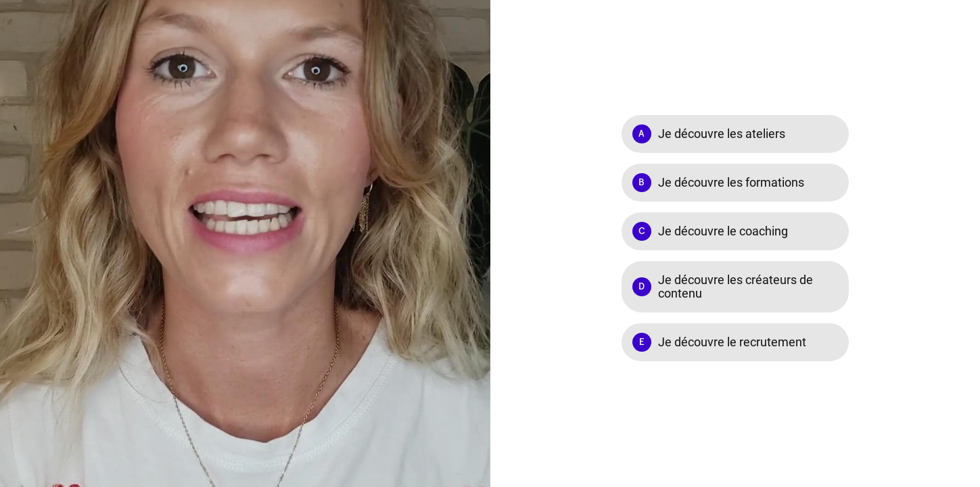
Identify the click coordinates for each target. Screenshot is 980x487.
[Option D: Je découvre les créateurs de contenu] (735, 287)
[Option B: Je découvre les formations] (735, 183)
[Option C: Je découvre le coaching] (735, 231)
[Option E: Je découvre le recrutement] (735, 342)
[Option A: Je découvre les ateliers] (735, 134)
